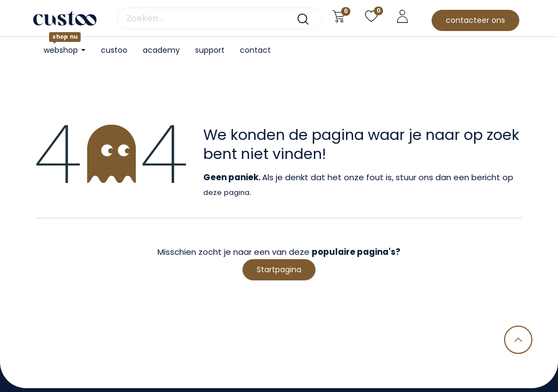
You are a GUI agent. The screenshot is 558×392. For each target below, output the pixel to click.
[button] (518, 340)
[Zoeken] (303, 19)
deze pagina (226, 192)
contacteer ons (475, 20)
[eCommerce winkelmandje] (339, 16)
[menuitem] (114, 50)
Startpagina (279, 269)
